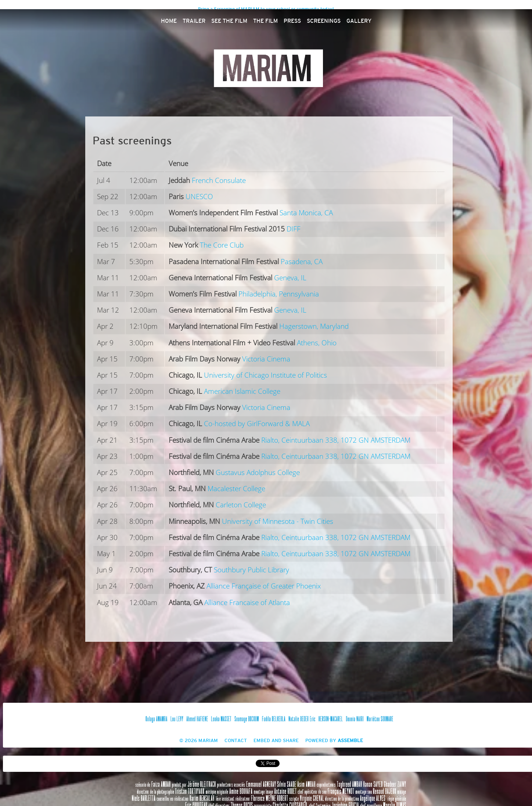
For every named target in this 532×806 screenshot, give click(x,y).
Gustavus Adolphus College (258, 473)
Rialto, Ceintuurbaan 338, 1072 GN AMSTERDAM (336, 440)
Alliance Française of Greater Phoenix (264, 586)
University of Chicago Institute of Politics (265, 375)
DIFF (294, 229)
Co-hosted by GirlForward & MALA (257, 424)
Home (169, 21)
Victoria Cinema (266, 359)
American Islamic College (242, 391)
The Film (265, 21)
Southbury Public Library (251, 570)
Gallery (359, 21)
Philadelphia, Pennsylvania (279, 294)
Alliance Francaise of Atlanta (247, 603)
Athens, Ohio (317, 343)
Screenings (324, 21)
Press (292, 21)
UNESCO (199, 197)
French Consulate (219, 181)
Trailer (194, 21)
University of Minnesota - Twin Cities (278, 521)
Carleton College (241, 505)
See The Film (229, 21)
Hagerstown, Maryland (314, 326)
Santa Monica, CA (306, 213)
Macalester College (236, 489)
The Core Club (222, 245)
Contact (236, 741)
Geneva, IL (290, 278)
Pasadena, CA (302, 262)
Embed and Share (276, 741)
